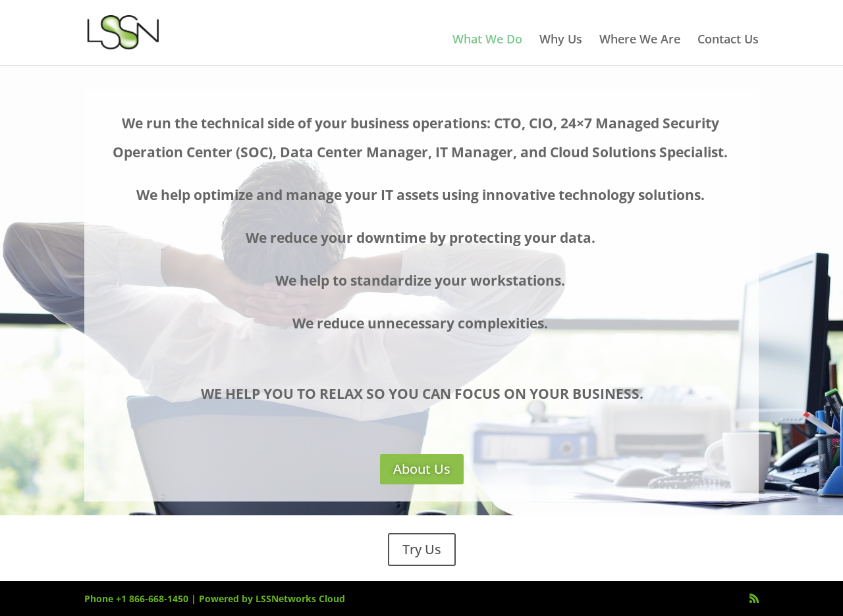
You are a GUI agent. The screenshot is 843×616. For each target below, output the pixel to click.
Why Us (561, 40)
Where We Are (640, 40)
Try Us (422, 549)
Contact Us (728, 40)
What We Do (487, 40)
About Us (422, 469)
